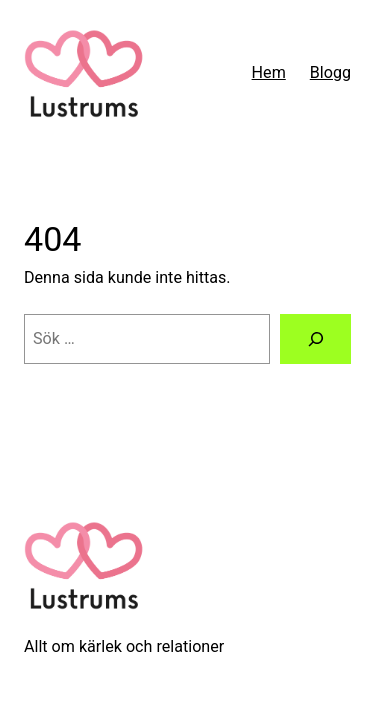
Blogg (330, 72)
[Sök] (315, 339)
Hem (269, 72)
